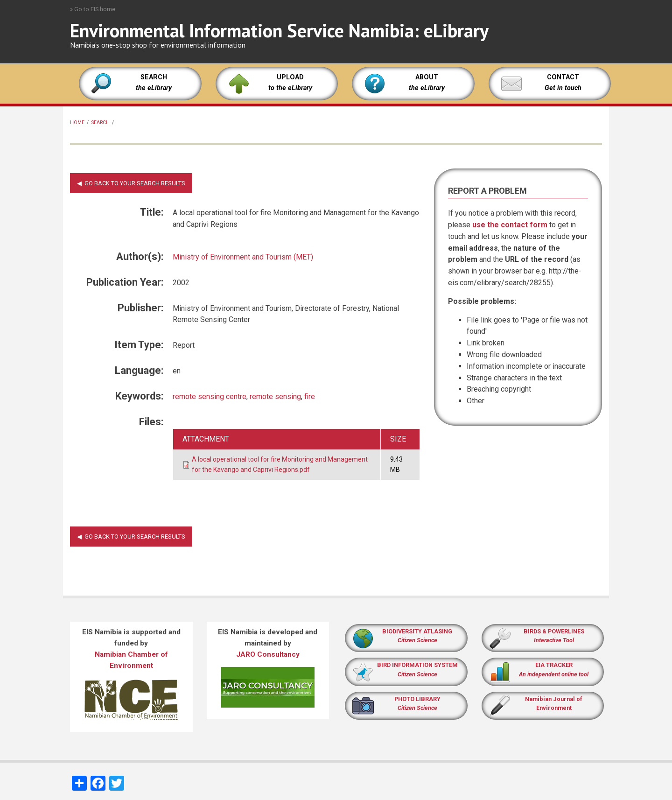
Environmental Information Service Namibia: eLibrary (279, 30)
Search (101, 123)
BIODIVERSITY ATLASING (417, 631)
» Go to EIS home (93, 9)
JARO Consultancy (268, 654)
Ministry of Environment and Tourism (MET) (243, 257)
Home (77, 123)
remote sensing (275, 396)
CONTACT (563, 77)
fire (310, 396)
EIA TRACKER (554, 665)
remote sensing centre (210, 396)
